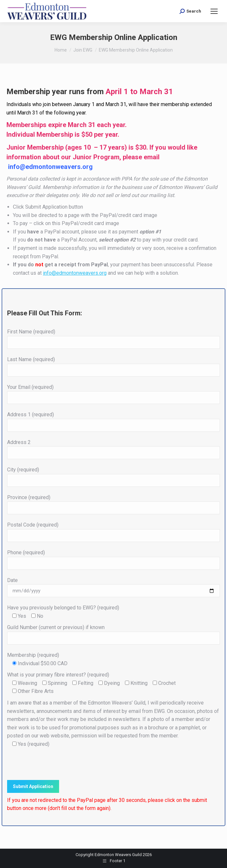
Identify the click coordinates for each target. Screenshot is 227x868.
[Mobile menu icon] (214, 11)
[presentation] (56, 764)
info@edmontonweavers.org (50, 167)
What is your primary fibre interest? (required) (58, 675)
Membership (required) (33, 655)
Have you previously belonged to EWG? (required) (63, 608)
